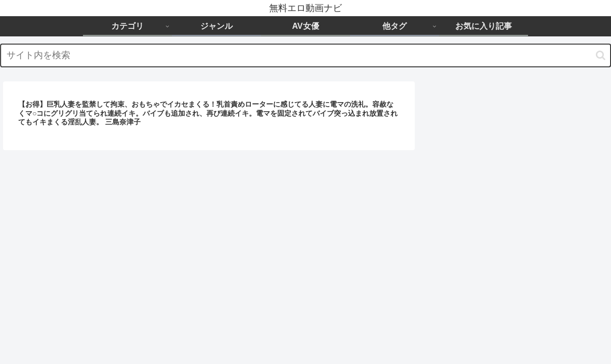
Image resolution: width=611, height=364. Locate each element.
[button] (601, 55)
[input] (305, 55)
